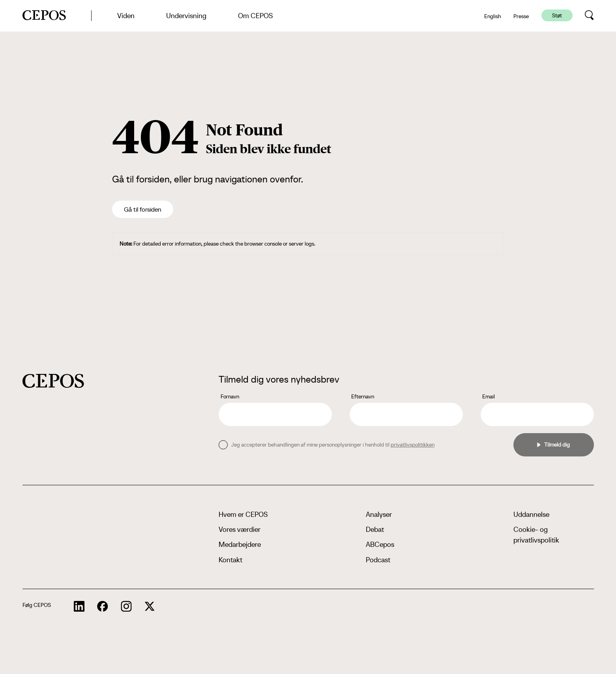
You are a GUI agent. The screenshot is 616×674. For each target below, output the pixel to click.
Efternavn (363, 396)
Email (489, 396)
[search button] (589, 15)
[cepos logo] (53, 381)
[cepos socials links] (79, 606)
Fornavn (230, 396)
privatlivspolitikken (413, 445)
